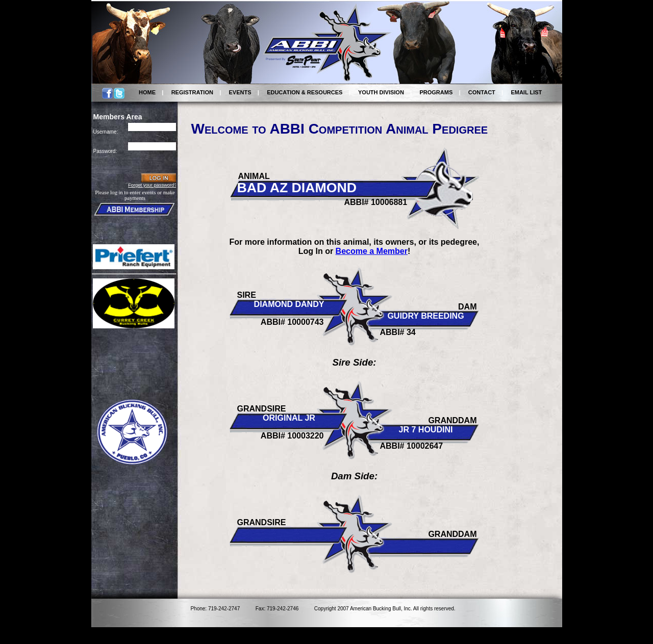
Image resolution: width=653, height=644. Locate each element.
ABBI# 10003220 (292, 436)
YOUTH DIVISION (381, 92)
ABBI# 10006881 (376, 202)
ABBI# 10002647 (412, 446)
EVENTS (240, 92)
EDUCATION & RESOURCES (305, 92)
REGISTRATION (192, 92)
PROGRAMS (436, 92)
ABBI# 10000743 (292, 322)
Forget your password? (152, 185)
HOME (147, 92)
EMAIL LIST (526, 92)
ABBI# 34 (398, 332)
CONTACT (482, 92)
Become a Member (372, 251)
